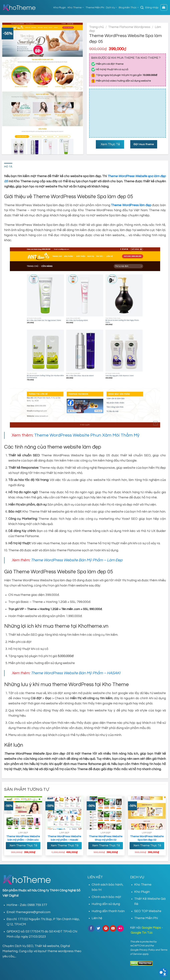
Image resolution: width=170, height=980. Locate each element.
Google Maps (151, 928)
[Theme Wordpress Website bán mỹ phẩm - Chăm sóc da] (23, 813)
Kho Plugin (60, 8)
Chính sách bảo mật (106, 897)
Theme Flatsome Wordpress (129, 27)
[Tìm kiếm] (142, 8)
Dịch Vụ (111, 7)
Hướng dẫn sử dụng (106, 904)
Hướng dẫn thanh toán (108, 911)
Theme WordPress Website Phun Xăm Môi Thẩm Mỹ (87, 435)
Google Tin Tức (142, 933)
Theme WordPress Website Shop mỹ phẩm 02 (106, 838)
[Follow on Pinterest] (106, 928)
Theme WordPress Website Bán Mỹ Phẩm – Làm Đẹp (77, 560)
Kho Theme (76, 7)
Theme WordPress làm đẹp (131, 205)
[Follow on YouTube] (113, 928)
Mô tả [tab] (8, 167)
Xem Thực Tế (110, 144)
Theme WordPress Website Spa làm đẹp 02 (147, 838)
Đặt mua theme (144, 144)
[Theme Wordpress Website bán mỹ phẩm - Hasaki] (64, 813)
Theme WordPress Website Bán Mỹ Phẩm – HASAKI (76, 673)
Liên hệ (97, 918)
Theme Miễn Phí (95, 8)
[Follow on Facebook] (91, 928)
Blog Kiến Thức (129, 7)
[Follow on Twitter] (99, 928)
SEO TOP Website (148, 911)
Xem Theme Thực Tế (23, 846)
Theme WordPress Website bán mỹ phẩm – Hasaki (64, 838)
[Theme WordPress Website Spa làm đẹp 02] (147, 813)
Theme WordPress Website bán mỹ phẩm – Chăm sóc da (23, 840)
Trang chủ (97, 27)
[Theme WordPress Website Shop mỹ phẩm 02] (106, 813)
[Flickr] (120, 928)
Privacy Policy (147, 950)
